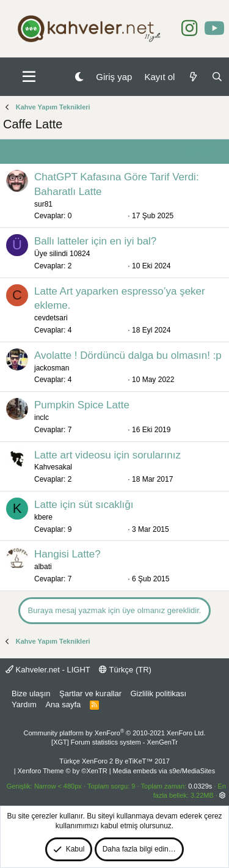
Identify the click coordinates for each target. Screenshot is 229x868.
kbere (43, 517)
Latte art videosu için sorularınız (107, 455)
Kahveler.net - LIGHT (48, 670)
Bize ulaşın (31, 693)
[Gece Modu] (79, 77)
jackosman (52, 368)
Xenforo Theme (63, 771)
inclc (42, 417)
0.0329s (200, 786)
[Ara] (217, 77)
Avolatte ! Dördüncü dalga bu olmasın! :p (128, 355)
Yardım (24, 704)
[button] (29, 77)
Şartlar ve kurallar (90, 693)
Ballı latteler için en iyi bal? (95, 241)
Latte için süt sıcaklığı (84, 505)
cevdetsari (51, 318)
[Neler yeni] (193, 77)
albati (43, 567)
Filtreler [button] (200, 151)
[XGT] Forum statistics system (114, 742)
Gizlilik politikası (158, 693)
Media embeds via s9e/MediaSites (164, 771)
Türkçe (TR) (125, 670)
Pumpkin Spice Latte (82, 405)
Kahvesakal (53, 467)
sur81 (43, 204)
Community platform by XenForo (115, 733)
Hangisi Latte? (67, 554)
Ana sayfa (63, 704)
